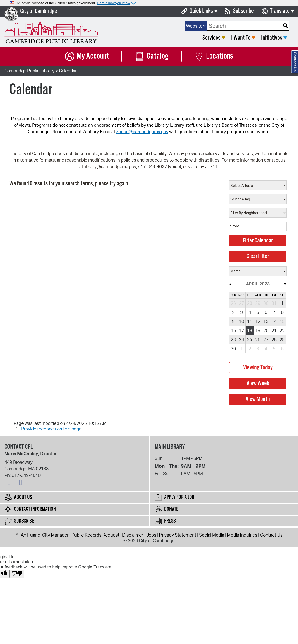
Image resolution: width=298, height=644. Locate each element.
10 (241, 321)
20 (266, 330)
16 (233, 330)
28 (274, 339)
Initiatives (272, 38)
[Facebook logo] (10, 483)
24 (241, 339)
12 (258, 321)
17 (241, 330)
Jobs (151, 535)
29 (282, 339)
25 (250, 339)
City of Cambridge (39, 11)
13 (266, 321)
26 (258, 339)
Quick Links (201, 11)
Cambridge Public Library (29, 71)
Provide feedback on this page (51, 429)
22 (282, 330)
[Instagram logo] (22, 483)
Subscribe (243, 11)
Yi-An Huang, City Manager (42, 535)
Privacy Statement (178, 535)
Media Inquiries (242, 535)
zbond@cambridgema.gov (142, 132)
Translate (280, 11)
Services (211, 38)
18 (250, 330)
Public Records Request (95, 535)
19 (258, 330)
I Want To (241, 38)
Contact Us (271, 535)
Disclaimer (133, 535)
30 (233, 349)
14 (274, 321)
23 (233, 339)
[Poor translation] (17, 574)
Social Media (212, 535)
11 (250, 321)
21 (274, 330)
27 (266, 339)
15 (282, 321)
